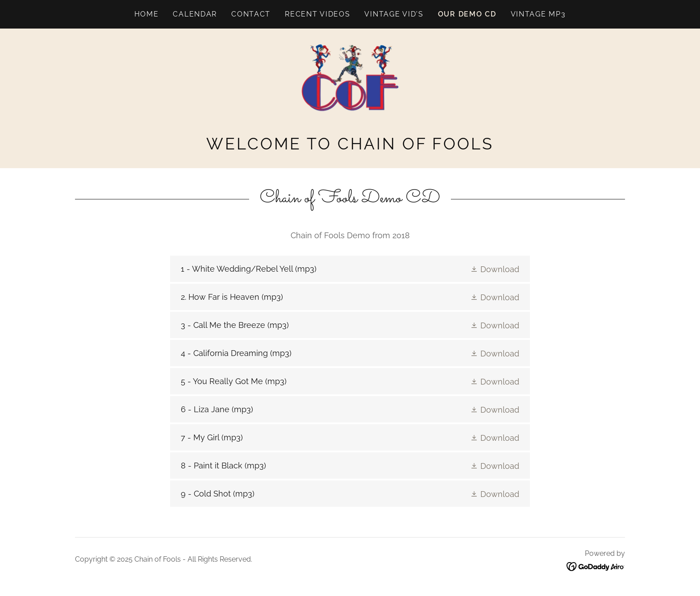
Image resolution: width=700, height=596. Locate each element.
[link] (350, 86)
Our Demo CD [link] (467, 14)
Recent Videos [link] (317, 14)
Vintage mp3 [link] (538, 14)
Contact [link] (251, 14)
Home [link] (147, 14)
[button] (495, 269)
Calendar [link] (195, 14)
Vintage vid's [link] (394, 14)
